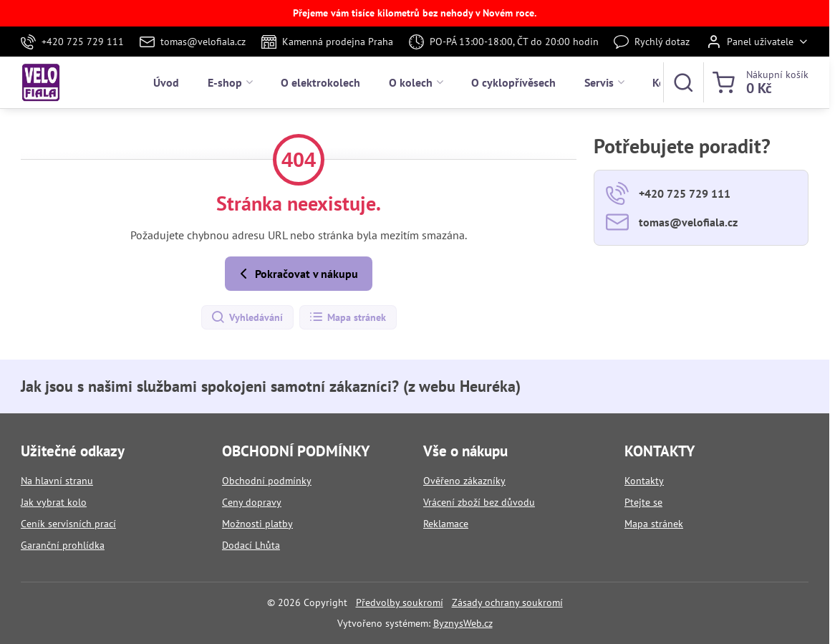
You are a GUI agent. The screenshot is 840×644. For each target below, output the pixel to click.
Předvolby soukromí (400, 602)
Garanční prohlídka (63, 545)
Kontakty (644, 481)
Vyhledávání (247, 317)
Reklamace (446, 524)
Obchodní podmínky (267, 481)
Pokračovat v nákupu (296, 274)
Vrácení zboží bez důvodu (479, 502)
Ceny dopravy (252, 502)
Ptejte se (643, 502)
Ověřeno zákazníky (464, 481)
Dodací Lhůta (251, 545)
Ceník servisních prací (68, 524)
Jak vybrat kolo (54, 502)
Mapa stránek (347, 317)
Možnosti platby (257, 524)
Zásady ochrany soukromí (507, 602)
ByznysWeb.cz (463, 623)
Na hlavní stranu (57, 481)
